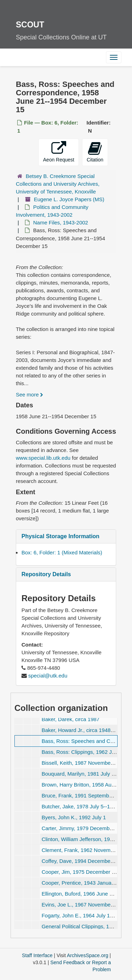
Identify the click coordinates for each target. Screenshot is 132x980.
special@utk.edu (48, 676)
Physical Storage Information (60, 536)
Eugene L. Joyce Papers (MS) (69, 199)
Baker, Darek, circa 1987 (70, 719)
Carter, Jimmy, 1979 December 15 (81, 828)
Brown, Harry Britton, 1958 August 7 (84, 785)
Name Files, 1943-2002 (61, 222)
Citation (95, 152)
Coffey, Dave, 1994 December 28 (80, 861)
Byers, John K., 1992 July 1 (74, 817)
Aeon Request (59, 152)
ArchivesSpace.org (88, 955)
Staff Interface (37, 955)
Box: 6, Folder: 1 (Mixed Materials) (62, 552)
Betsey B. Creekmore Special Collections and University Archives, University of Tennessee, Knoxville (58, 184)
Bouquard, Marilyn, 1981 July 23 (79, 774)
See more (30, 394)
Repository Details (46, 574)
